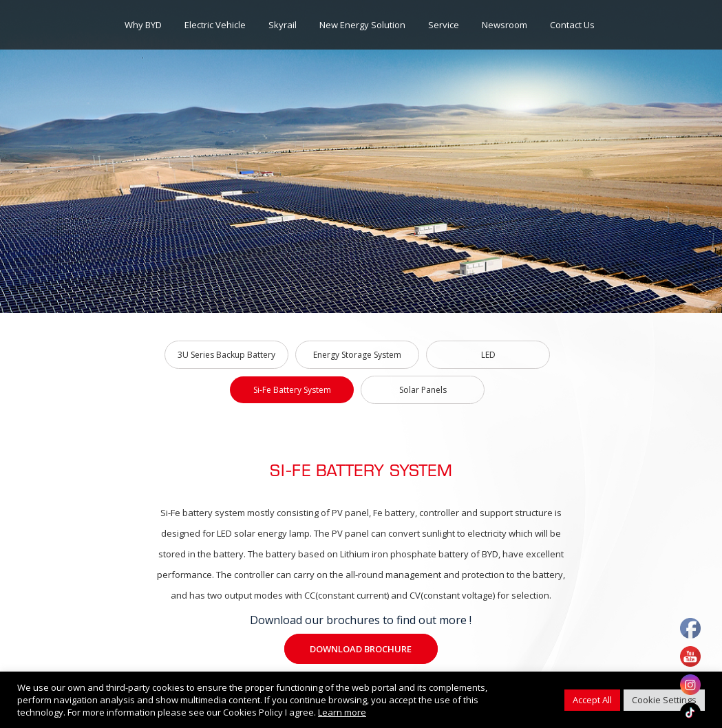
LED (488, 355)
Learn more (342, 712)
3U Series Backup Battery (226, 355)
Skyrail (283, 25)
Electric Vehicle (215, 25)
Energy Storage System (357, 355)
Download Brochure (361, 649)
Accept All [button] (592, 700)
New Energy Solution (362, 25)
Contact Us (572, 25)
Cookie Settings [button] (664, 700)
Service (444, 25)
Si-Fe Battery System (292, 390)
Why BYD (143, 25)
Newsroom (505, 25)
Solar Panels (423, 390)
